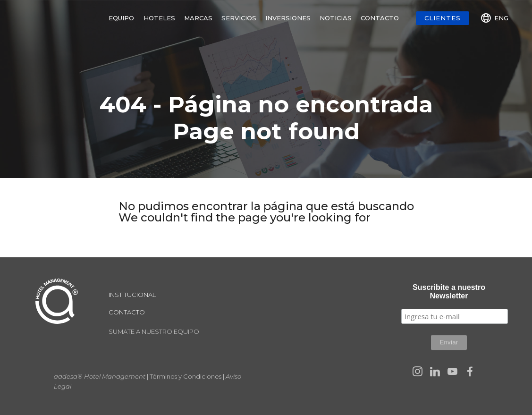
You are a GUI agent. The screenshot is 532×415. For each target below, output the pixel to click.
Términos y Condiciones (186, 381)
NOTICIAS (336, 18)
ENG (495, 18)
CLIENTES (443, 18)
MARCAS (198, 18)
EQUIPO (121, 18)
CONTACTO (380, 18)
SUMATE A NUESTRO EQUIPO (154, 334)
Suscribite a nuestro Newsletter (449, 292)
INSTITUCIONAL (132, 295)
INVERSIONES (288, 18)
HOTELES (159, 18)
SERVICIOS (239, 18)
